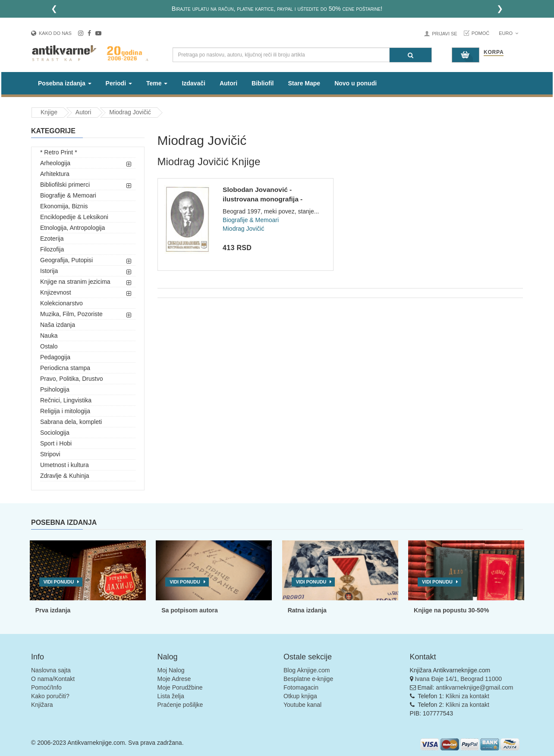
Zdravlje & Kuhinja (65, 476)
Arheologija (55, 163)
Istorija (49, 271)
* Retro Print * (59, 152)
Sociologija (55, 433)
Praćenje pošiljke (180, 705)
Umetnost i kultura (65, 465)
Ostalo (49, 346)
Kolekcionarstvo (61, 303)
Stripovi (50, 454)
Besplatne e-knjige (308, 679)
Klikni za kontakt (467, 696)
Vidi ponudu (59, 582)
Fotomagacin (301, 687)
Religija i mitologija (65, 411)
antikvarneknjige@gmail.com (474, 687)
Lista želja (171, 696)
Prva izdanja (53, 610)
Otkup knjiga (300, 696)
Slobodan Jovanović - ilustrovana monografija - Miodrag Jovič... (263, 199)
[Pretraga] (411, 55)
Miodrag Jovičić (130, 112)
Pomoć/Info (46, 687)
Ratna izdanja (307, 610)
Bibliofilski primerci (65, 185)
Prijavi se (444, 34)
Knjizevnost (56, 292)
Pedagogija (55, 357)
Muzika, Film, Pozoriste (71, 314)
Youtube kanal (302, 705)
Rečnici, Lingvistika (66, 400)
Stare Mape (304, 83)
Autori (228, 83)
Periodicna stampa (65, 368)
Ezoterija (52, 238)
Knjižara (42, 705)
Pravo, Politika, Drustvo (72, 379)
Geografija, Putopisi (66, 260)
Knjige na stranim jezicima (75, 282)
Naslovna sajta (51, 670)
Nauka (49, 336)
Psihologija (55, 389)
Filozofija (52, 249)
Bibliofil (263, 83)
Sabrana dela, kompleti (71, 422)
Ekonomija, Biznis (64, 206)
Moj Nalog (171, 670)
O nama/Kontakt (53, 679)
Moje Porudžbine (180, 687)
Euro (508, 33)
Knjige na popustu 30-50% (451, 610)
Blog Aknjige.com (307, 670)
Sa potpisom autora (190, 610)
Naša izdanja (58, 325)
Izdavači (193, 83)
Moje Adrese (174, 679)
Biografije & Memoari (68, 195)
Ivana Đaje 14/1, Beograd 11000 (458, 679)
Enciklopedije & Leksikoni (74, 217)
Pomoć (481, 33)
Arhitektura (55, 174)
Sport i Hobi (56, 443)
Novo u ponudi (356, 83)
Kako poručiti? (50, 696)
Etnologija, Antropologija (72, 228)
